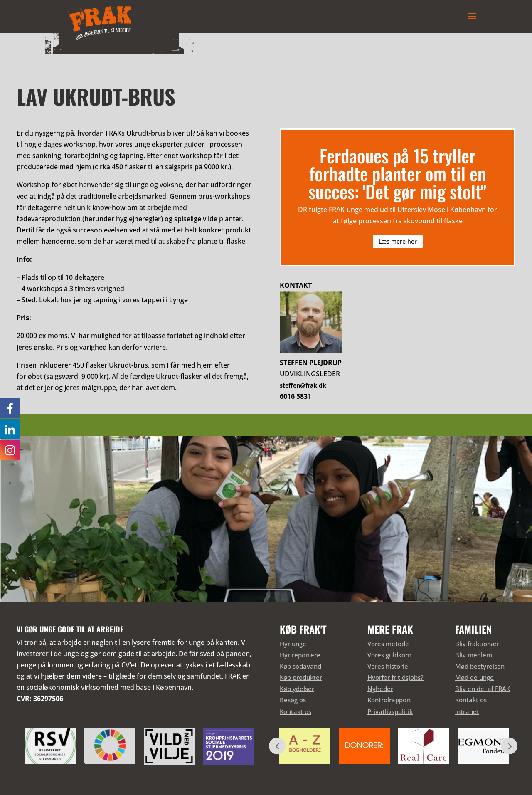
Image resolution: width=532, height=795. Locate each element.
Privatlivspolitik (390, 711)
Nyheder (380, 689)
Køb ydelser (297, 689)
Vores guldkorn (389, 655)
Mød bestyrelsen (480, 666)
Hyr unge (293, 644)
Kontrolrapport (389, 700)
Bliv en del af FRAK (483, 689)
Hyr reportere (300, 655)
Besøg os (293, 700)
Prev (277, 746)
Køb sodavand (300, 666)
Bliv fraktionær (477, 644)
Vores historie (389, 666)
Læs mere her (398, 241)
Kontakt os (296, 711)
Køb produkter (301, 677)
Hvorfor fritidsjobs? (395, 677)
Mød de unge (474, 677)
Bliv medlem (474, 655)
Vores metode (388, 644)
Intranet (467, 711)
